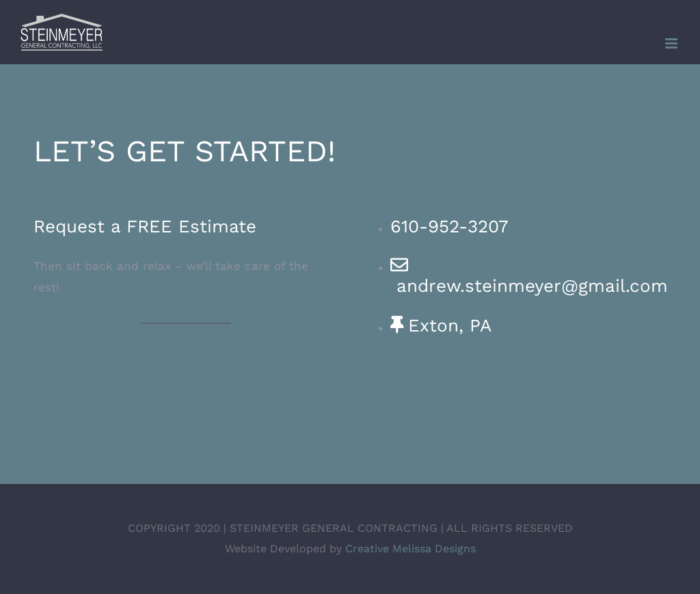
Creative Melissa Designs (410, 549)
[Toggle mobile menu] (672, 43)
